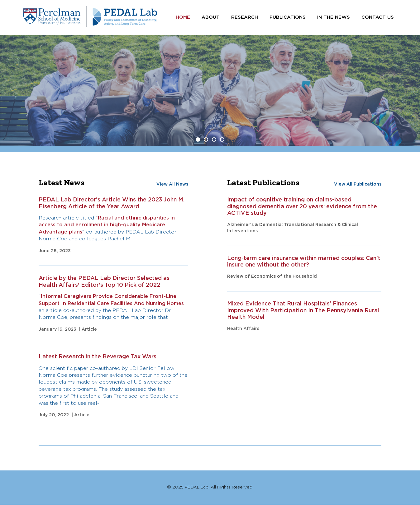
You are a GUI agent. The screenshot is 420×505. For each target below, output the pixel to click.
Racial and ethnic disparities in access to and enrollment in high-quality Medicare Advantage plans (107, 225)
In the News (334, 17)
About (211, 17)
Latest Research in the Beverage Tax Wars (98, 357)
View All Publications (358, 184)
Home (183, 17)
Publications (288, 17)
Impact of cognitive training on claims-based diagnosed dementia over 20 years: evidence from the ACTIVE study (302, 207)
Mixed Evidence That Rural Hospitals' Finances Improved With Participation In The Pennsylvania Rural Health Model (303, 311)
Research (245, 17)
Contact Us (378, 17)
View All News (172, 184)
